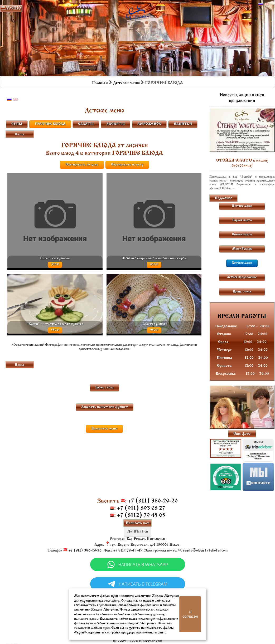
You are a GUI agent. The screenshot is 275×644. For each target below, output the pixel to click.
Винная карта (242, 235)
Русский (260, 4)
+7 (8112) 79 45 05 (141, 516)
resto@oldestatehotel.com (205, 551)
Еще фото (242, 434)
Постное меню (242, 206)
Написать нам (138, 523)
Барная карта (242, 220)
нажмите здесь (86, 619)
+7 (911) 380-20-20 (153, 501)
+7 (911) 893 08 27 (141, 508)
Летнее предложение (242, 277)
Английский (267, 4)
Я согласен (190, 614)
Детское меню (126, 83)
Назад (20, 134)
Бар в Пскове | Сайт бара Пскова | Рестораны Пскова (137, 12)
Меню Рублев (242, 249)
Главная (100, 83)
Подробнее (223, 198)
